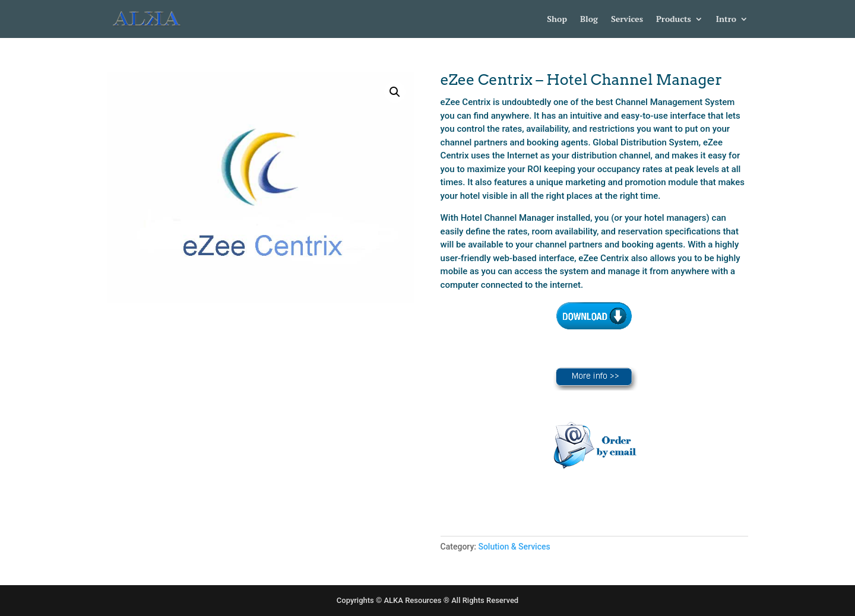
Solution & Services (514, 547)
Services (627, 20)
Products (674, 20)
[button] (395, 92)
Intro (726, 20)
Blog (589, 20)
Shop (557, 20)
